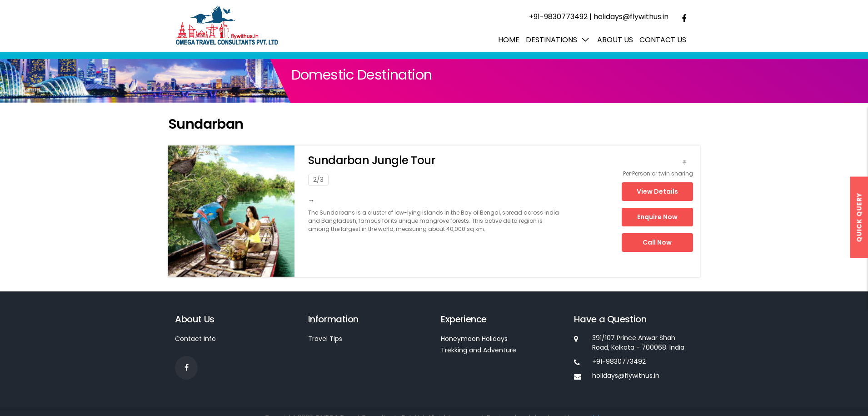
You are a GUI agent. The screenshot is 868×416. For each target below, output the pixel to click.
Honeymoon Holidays (474, 339)
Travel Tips (325, 339)
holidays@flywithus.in (631, 17)
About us (615, 40)
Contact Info (195, 339)
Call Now (657, 242)
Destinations (551, 40)
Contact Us (663, 40)
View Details (657, 191)
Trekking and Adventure (479, 350)
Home (509, 40)
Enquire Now (657, 217)
